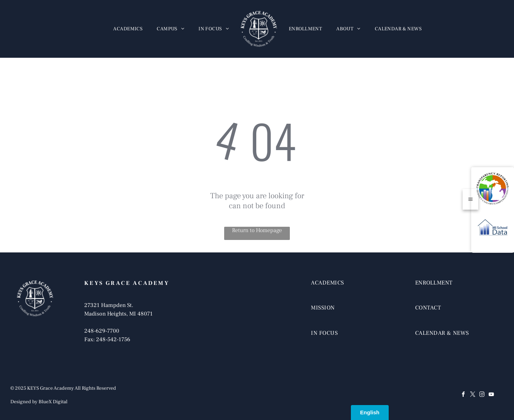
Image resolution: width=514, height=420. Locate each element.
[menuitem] (128, 29)
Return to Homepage (257, 230)
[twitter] (473, 395)
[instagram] (482, 395)
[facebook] (464, 395)
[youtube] (492, 395)
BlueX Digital (53, 402)
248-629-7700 (102, 331)
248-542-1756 (113, 339)
